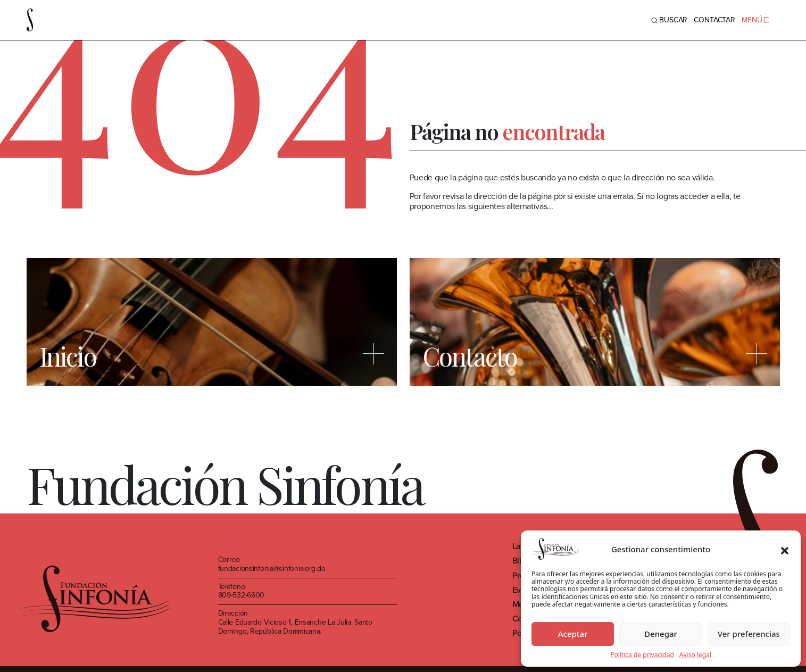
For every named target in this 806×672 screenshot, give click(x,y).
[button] (785, 549)
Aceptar (573, 634)
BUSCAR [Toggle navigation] (669, 20)
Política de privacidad (642, 655)
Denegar (661, 634)
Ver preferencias (749, 634)
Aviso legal (695, 655)
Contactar (714, 20)
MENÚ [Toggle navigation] (755, 20)
